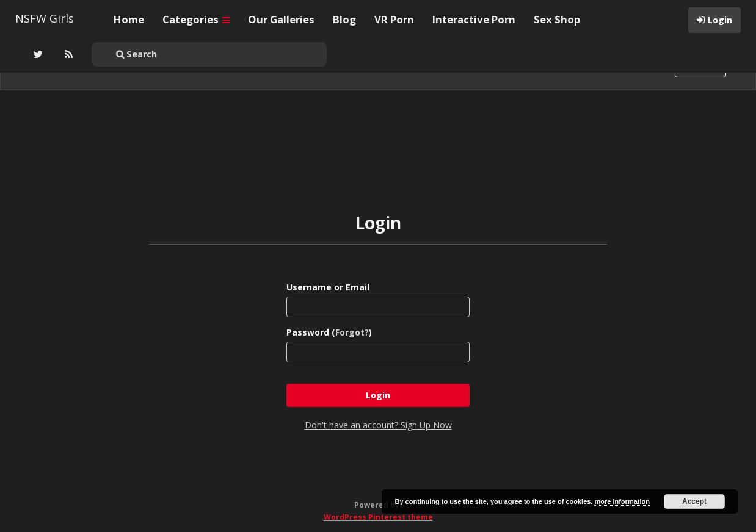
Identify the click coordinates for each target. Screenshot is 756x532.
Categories (196, 19)
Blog (344, 19)
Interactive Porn (474, 19)
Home (129, 19)
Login (720, 20)
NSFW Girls (45, 18)
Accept (694, 501)
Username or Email (328, 287)
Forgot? (352, 332)
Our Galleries (281, 19)
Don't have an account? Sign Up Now (378, 425)
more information (622, 501)
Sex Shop (557, 19)
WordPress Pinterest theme (378, 517)
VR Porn (394, 19)
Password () (329, 332)
